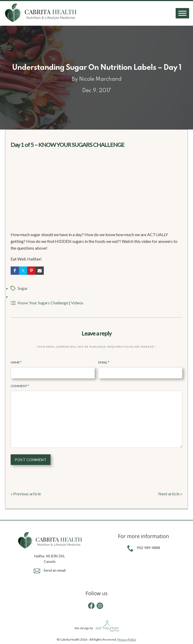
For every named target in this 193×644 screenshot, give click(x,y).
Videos (77, 303)
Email (104, 362)
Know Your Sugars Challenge (43, 303)
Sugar (23, 288)
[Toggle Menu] (182, 13)
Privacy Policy (127, 639)
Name (16, 362)
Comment (20, 386)
